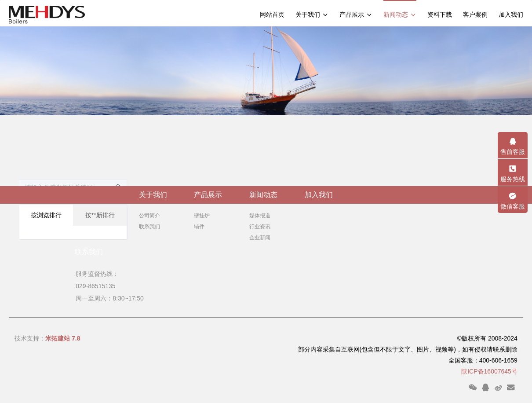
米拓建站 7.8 (63, 338)
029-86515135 (95, 286)
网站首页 (272, 15)
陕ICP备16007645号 (489, 371)
